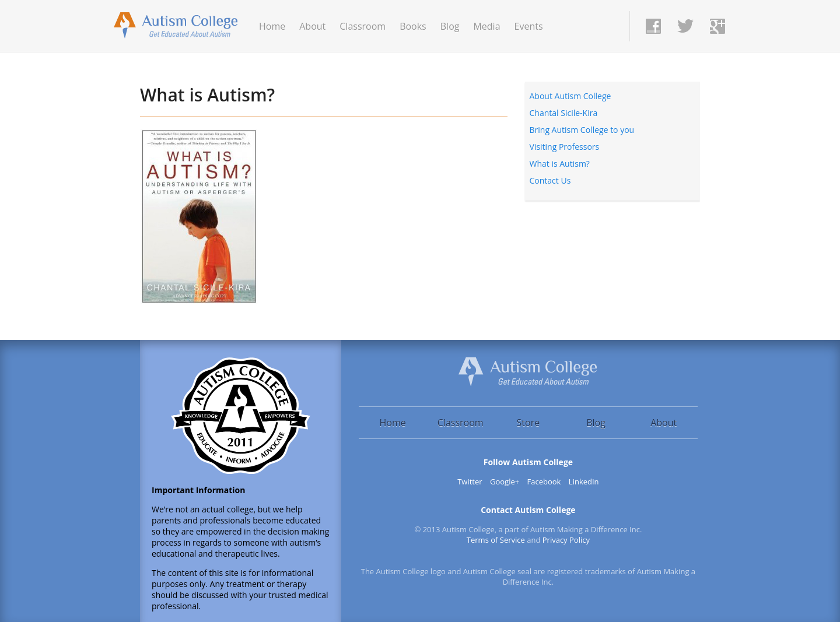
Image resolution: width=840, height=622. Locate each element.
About (312, 26)
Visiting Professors (565, 147)
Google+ (505, 482)
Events (529, 26)
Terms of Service (496, 540)
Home (272, 26)
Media (487, 26)
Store (528, 423)
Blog (450, 26)
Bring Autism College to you (582, 130)
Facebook (544, 482)
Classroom (363, 26)
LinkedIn (584, 482)
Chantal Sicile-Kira (564, 113)
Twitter (470, 482)
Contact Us (550, 180)
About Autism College (570, 96)
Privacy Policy (566, 540)
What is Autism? (207, 95)
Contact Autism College (528, 510)
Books (413, 26)
